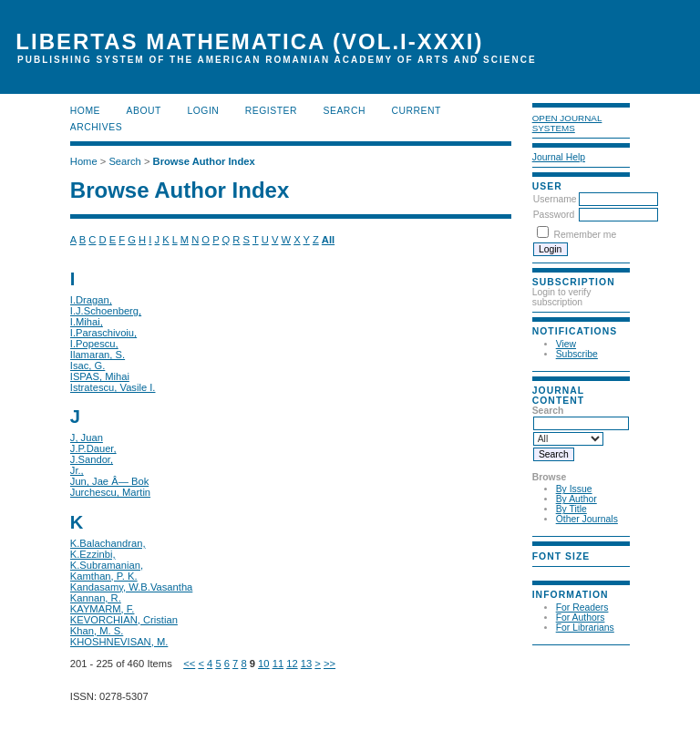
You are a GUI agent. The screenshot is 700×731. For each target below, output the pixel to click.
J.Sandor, (92, 459)
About (144, 111)
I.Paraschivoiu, (103, 333)
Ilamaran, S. (98, 355)
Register (271, 111)
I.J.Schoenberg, (106, 311)
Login (203, 111)
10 (263, 664)
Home (85, 111)
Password (554, 215)
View (566, 344)
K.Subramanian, (107, 565)
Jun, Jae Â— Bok (109, 481)
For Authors (581, 618)
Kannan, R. (96, 598)
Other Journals (587, 519)
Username (555, 199)
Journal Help (559, 157)
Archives (96, 127)
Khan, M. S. (97, 631)
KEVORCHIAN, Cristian (124, 620)
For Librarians (585, 628)
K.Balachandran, (108, 543)
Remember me (586, 235)
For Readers (582, 607)
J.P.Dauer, (93, 448)
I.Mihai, (87, 322)
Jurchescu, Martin (110, 492)
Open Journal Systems (567, 123)
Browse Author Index (204, 161)
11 (278, 664)
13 (306, 664)
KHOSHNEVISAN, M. (119, 642)
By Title (571, 509)
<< (189, 664)
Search (345, 111)
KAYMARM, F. (103, 609)
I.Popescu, (94, 344)
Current (416, 111)
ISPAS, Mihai (100, 376)
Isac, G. (88, 365)
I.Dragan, (91, 300)
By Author (576, 499)
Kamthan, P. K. (104, 576)
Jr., (77, 470)
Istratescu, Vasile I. (113, 387)
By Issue (574, 489)
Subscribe (577, 354)
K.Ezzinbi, (93, 554)
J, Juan (87, 438)
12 (292, 664)
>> (329, 664)
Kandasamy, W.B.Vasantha (132, 587)
